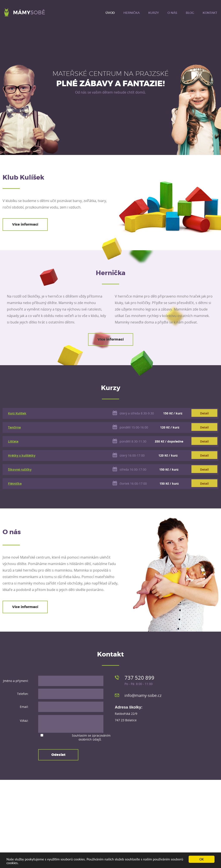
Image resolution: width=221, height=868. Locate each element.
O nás (172, 13)
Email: (24, 707)
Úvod (110, 13)
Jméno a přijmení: (16, 681)
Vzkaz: (24, 721)
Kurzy (154, 13)
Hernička (132, 13)
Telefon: (23, 694)
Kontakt (210, 13)
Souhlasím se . (91, 737)
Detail (204, 413)
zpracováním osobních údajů (95, 737)
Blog (190, 13)
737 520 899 (139, 678)
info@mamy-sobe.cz (143, 695)
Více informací (25, 224)
